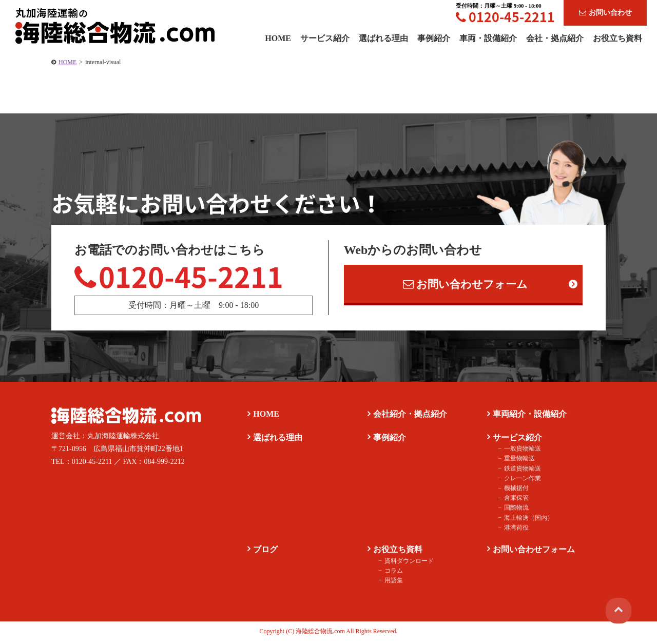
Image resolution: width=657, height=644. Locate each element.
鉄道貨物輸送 (520, 471)
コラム (392, 573)
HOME (67, 62)
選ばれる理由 (383, 38)
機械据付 (514, 490)
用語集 (392, 582)
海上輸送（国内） (527, 520)
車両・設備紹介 (488, 38)
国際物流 (514, 510)
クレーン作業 (520, 480)
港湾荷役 (514, 530)
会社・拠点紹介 (555, 38)
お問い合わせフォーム (466, 285)
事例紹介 (434, 38)
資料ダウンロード (407, 563)
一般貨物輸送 (520, 451)
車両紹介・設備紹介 (529, 416)
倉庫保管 (514, 500)
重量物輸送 (517, 461)
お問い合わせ (605, 13)
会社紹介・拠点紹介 (409, 416)
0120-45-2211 (505, 17)
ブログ (264, 551)
